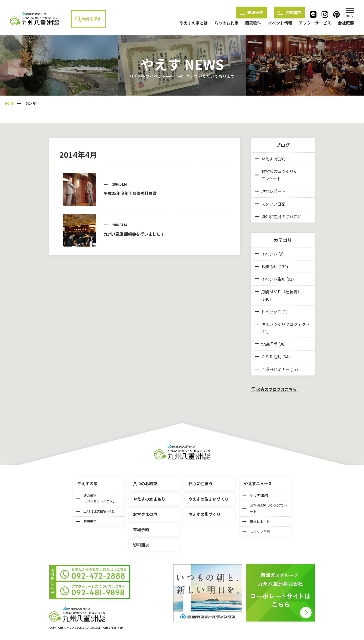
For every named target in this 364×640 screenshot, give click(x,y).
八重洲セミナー (275, 369)
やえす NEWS (270, 159)
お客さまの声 (145, 514)
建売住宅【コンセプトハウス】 (96, 498)
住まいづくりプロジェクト (285, 324)
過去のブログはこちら (274, 389)
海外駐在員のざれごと (278, 216)
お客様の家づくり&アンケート (276, 175)
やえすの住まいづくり (209, 499)
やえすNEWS (256, 495)
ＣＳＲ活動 (271, 357)
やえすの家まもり (149, 499)
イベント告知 (273, 279)
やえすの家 (87, 483)
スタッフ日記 (270, 204)
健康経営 (269, 344)
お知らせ (269, 267)
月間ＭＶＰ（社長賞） (281, 292)
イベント (269, 254)
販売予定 (86, 522)
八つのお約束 (145, 483)
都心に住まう (200, 483)
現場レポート (270, 191)
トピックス (271, 312)
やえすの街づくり (204, 514)
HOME (9, 103)
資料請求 (289, 12)
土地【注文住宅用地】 (96, 511)
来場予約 (252, 12)
